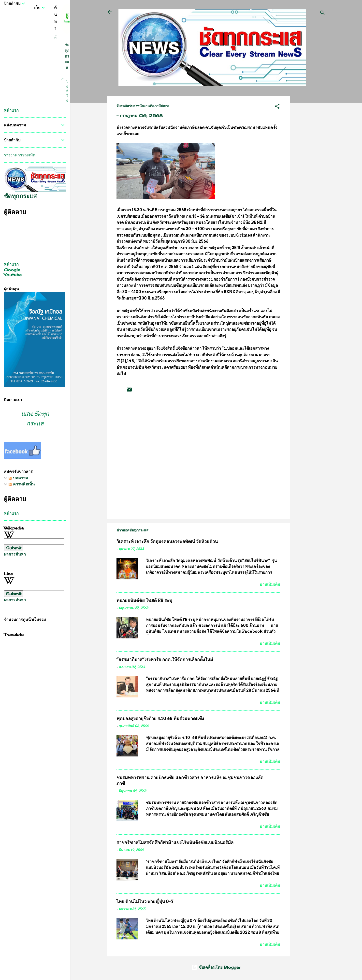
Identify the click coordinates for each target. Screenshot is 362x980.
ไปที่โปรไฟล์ (67, 100)
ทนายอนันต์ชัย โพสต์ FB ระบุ (144, 600)
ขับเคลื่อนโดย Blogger (216, 967)
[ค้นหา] (322, 13)
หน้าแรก (11, 110)
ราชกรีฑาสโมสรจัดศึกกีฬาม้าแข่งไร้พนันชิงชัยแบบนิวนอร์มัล (175, 842)
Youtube (13, 275)
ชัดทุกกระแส (67, 56)
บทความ (18, 478)
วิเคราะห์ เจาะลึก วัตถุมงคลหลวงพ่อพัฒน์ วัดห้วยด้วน (167, 541)
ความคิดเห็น (22, 484)
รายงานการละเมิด (20, 155)
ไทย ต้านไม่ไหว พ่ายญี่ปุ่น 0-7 (145, 901)
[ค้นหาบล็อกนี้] (55, 38)
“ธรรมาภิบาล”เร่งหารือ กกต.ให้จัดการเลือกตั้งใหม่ (165, 659)
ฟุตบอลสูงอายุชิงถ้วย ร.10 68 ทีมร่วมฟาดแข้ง (160, 718)
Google (12, 270)
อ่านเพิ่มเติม (270, 584)
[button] (277, 107)
